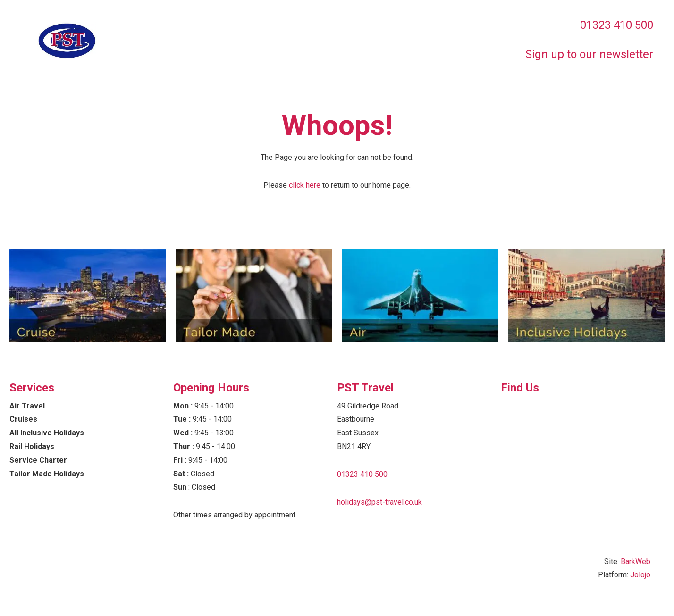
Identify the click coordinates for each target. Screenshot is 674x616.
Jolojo (640, 575)
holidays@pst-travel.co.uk (379, 502)
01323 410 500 (617, 25)
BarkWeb (636, 562)
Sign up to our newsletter (589, 54)
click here (305, 185)
